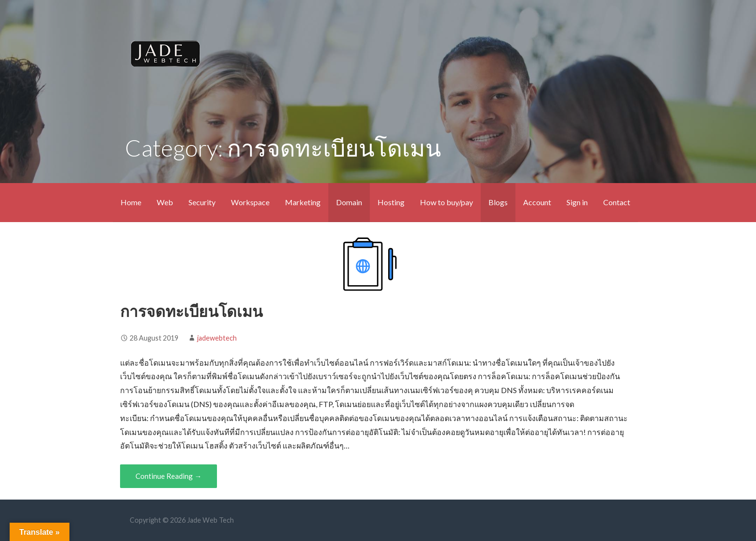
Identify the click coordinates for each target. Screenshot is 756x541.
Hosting (391, 202)
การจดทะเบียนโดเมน (191, 311)
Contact (617, 202)
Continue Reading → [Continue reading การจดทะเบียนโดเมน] (169, 476)
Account (537, 202)
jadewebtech (217, 338)
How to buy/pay (446, 202)
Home (131, 202)
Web (165, 202)
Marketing (303, 202)
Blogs (498, 202)
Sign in (577, 202)
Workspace (250, 202)
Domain (349, 202)
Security (202, 202)
